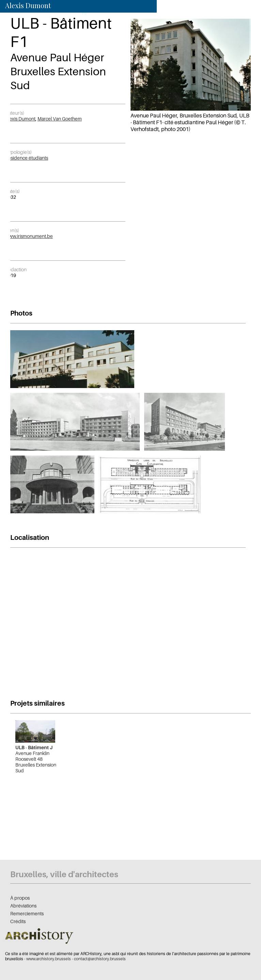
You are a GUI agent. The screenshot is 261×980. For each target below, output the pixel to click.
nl (84, 13)
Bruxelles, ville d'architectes (64, 874)
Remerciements (27, 913)
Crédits (18, 921)
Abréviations (23, 906)
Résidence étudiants (27, 158)
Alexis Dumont (20, 119)
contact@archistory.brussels (100, 959)
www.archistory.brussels (49, 959)
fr (75, 13)
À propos (20, 898)
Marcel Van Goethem (60, 119)
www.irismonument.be (29, 236)
